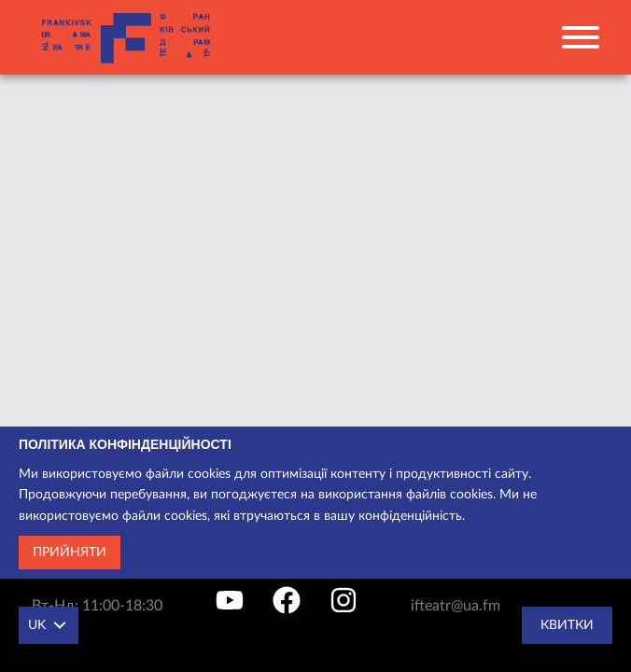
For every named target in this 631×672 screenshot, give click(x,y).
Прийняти (70, 553)
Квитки (567, 625)
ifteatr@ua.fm (456, 606)
